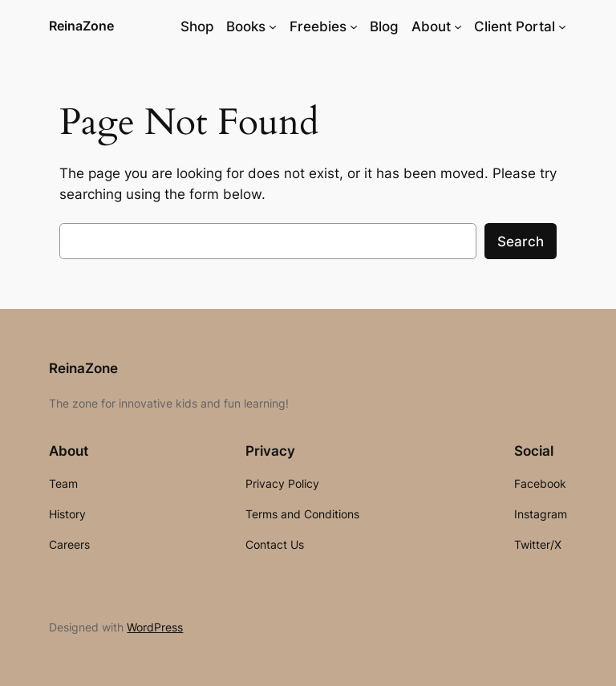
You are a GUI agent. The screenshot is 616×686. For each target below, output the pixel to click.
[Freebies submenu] (354, 26)
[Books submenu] (273, 26)
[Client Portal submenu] (562, 26)
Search (521, 242)
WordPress (155, 627)
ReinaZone (81, 26)
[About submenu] (458, 26)
